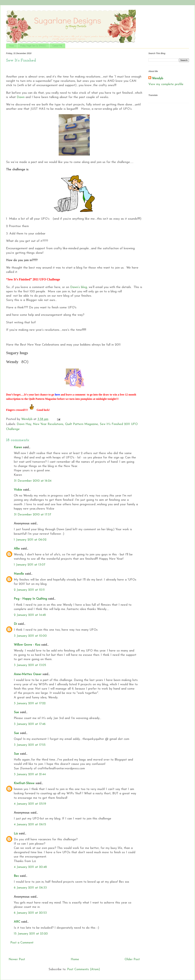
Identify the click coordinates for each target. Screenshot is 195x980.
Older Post (132, 959)
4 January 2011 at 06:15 (30, 825)
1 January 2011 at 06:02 (30, 540)
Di (15, 624)
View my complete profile (166, 84)
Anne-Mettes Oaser (28, 674)
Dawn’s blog (79, 287)
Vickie (18, 490)
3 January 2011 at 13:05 (30, 665)
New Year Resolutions (48, 424)
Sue (16, 712)
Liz (16, 834)
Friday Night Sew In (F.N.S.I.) (33, 46)
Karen (18, 447)
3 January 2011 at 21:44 (30, 774)
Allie (17, 549)
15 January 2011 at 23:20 (31, 934)
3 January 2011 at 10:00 (30, 636)
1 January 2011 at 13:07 (30, 565)
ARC (17, 922)
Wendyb (157, 78)
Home (12, 46)
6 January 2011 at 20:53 (30, 913)
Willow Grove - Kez (27, 645)
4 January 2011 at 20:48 (30, 867)
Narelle (19, 574)
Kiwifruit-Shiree (24, 783)
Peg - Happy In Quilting (30, 599)
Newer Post (17, 959)
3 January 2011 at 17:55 (30, 745)
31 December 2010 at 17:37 (32, 515)
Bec (16, 876)
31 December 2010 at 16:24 (33, 481)
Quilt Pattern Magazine (82, 424)
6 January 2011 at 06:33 (30, 888)
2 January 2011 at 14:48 (30, 615)
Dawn (21, 97)
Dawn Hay (24, 424)
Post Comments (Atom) (84, 969)
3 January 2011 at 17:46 (30, 724)
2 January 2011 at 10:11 (29, 590)
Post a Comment (22, 943)
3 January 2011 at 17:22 (30, 703)
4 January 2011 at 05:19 (30, 804)
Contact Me (57, 46)
